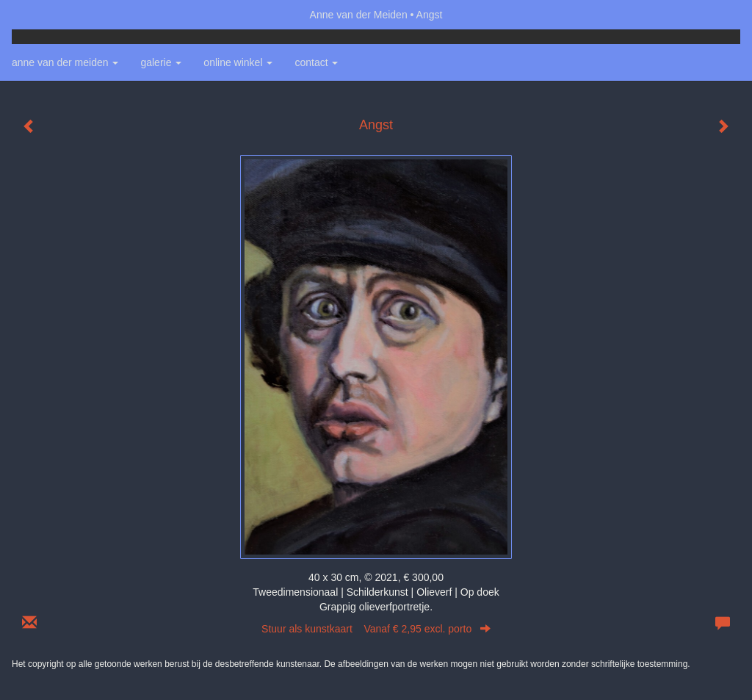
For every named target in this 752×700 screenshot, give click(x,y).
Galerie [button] (161, 62)
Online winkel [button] (238, 62)
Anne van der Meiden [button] (65, 62)
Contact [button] (316, 62)
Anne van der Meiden (359, 15)
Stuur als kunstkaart (376, 629)
